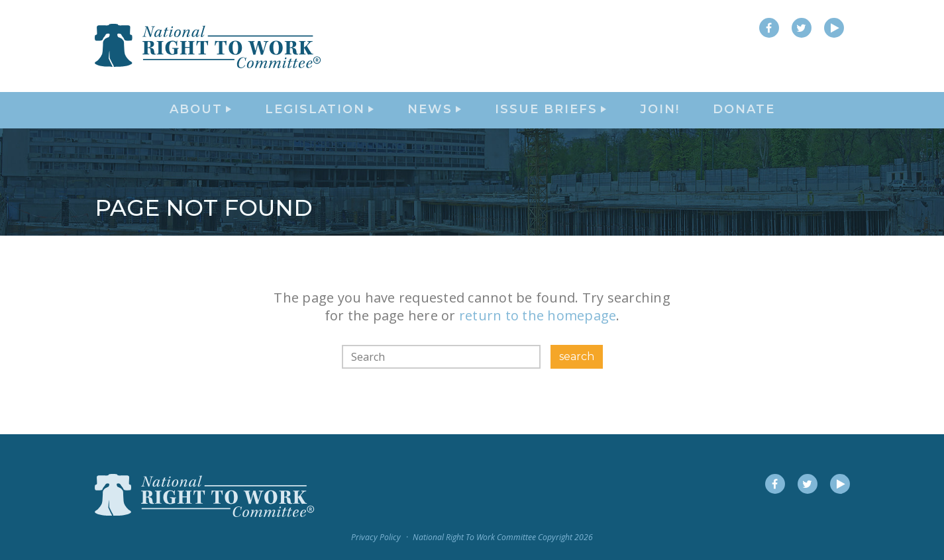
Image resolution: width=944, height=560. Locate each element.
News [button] (434, 117)
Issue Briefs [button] (551, 117)
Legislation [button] (319, 117)
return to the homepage (538, 329)
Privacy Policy (376, 537)
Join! (660, 117)
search (577, 369)
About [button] (200, 117)
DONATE (744, 117)
